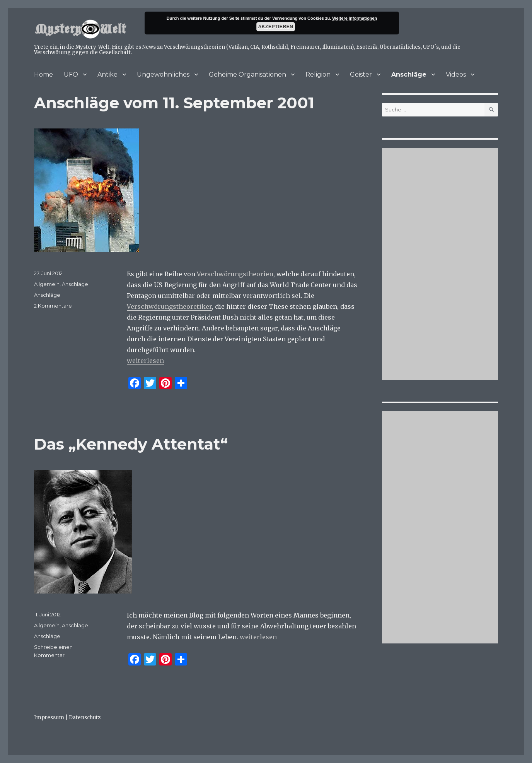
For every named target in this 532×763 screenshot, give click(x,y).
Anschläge (409, 74)
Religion (318, 74)
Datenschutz (85, 718)
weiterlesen (145, 361)
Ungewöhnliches (163, 74)
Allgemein (47, 284)
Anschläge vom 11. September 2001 (174, 103)
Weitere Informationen (355, 18)
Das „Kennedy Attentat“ (131, 444)
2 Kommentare (53, 306)
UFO (71, 74)
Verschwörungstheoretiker (169, 306)
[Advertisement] (441, 265)
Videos (456, 74)
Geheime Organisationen (247, 74)
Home (43, 74)
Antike (107, 74)
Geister (361, 74)
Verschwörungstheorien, (236, 274)
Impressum (49, 718)
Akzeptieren (276, 27)
